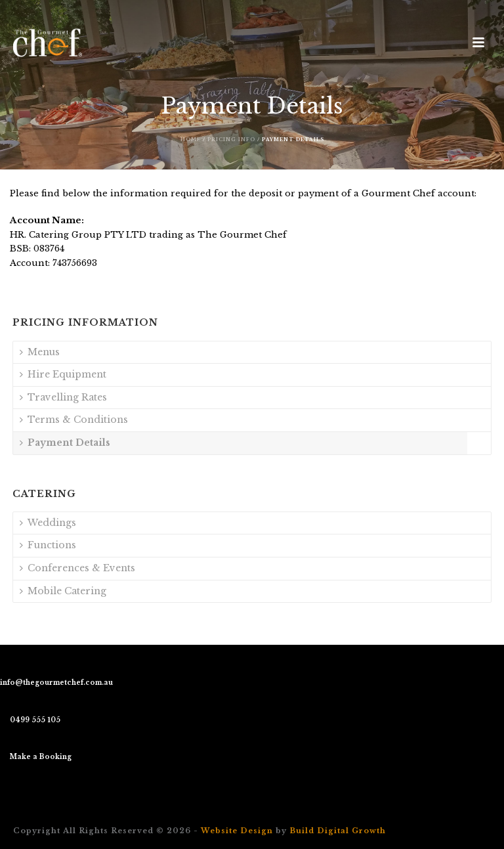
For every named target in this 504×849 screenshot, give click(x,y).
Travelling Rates (63, 397)
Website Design (237, 831)
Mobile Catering (63, 591)
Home (191, 140)
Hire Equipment (63, 374)
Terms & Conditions (74, 420)
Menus (40, 352)
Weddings (48, 523)
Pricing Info (231, 140)
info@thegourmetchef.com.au (56, 683)
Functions (48, 545)
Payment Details (65, 443)
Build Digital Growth (338, 831)
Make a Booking (41, 757)
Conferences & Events (77, 568)
